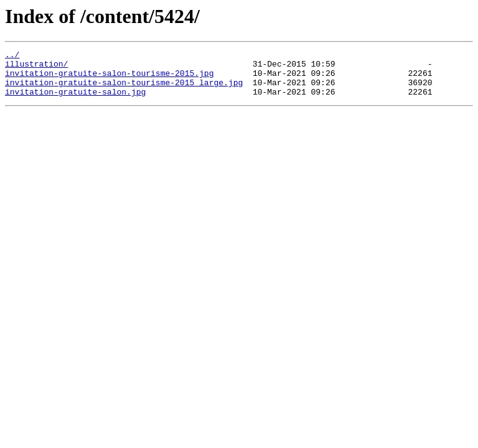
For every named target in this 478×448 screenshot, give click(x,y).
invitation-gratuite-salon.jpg (75, 101)
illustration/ (36, 67)
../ (12, 56)
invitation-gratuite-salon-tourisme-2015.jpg (109, 78)
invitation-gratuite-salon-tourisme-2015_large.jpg (124, 90)
